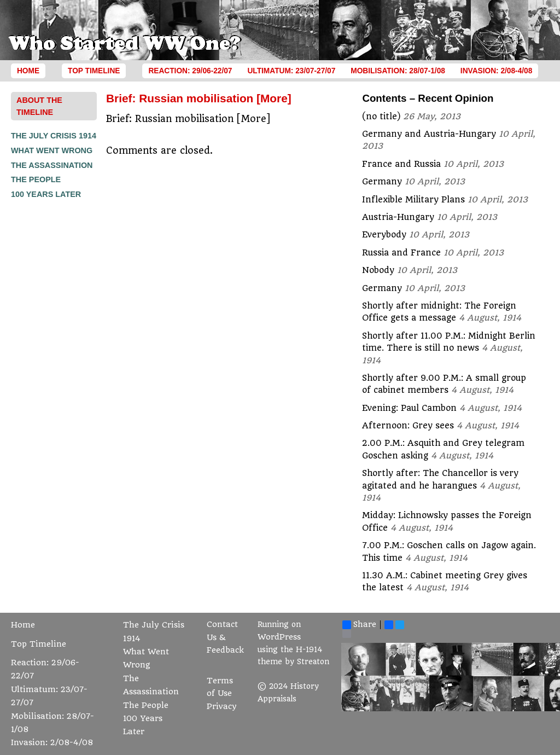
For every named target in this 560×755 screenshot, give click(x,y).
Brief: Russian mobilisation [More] (199, 98)
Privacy (222, 707)
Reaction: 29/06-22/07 (190, 71)
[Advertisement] (55, 366)
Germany (382, 182)
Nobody (378, 270)
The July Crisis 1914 (54, 136)
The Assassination (52, 165)
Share (359, 625)
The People (36, 179)
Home (28, 71)
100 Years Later (46, 194)
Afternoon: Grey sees (408, 426)
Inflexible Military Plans (413, 200)
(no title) (381, 117)
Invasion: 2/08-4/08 (497, 71)
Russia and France (401, 253)
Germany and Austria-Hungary (429, 134)
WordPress (279, 637)
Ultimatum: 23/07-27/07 (291, 71)
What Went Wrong (52, 150)
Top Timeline (94, 71)
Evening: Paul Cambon (409, 408)
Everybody (384, 235)
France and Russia (401, 164)
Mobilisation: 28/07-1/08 (398, 71)
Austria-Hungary (398, 217)
